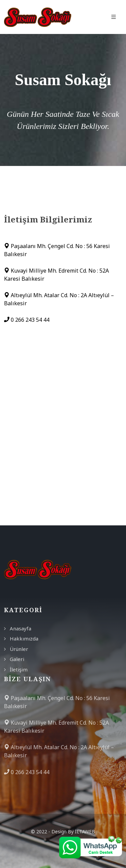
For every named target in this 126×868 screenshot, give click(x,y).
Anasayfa (20, 628)
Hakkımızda (24, 638)
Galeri (17, 659)
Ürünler (19, 649)
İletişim (19, 669)
